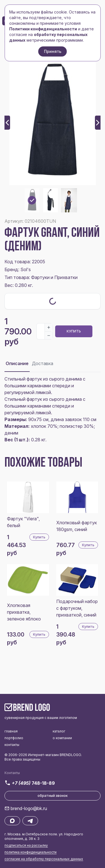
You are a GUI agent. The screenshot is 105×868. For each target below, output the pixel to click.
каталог (59, 731)
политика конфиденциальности (31, 852)
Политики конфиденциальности (43, 29)
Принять (53, 51)
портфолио (14, 738)
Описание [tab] (17, 363)
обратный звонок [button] (53, 796)
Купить (74, 331)
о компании (62, 738)
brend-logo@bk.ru (29, 808)
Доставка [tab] (43, 363)
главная (11, 731)
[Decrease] (49, 335)
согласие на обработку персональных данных (44, 859)
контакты (12, 745)
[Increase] (49, 327)
